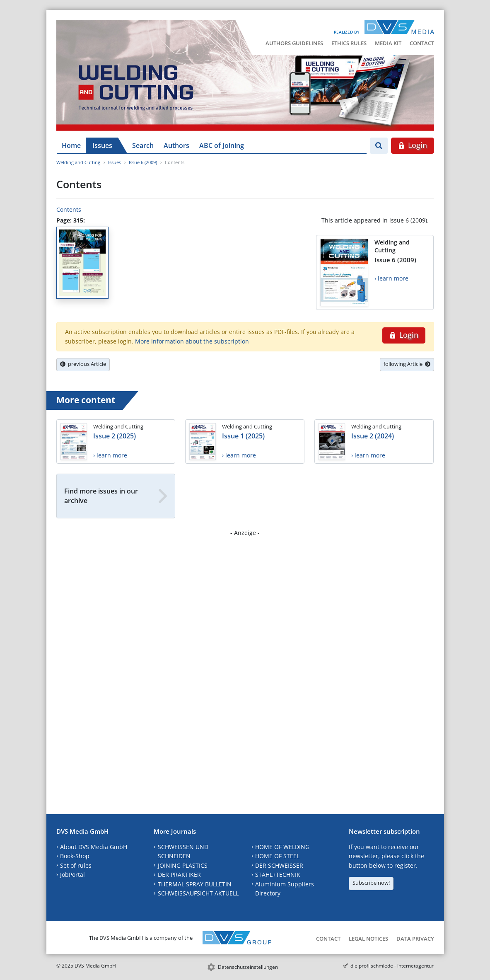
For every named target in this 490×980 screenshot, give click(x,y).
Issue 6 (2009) (143, 162)
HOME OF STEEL (277, 856)
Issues (102, 145)
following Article (407, 364)
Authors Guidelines (294, 43)
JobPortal (72, 875)
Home (71, 145)
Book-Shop (75, 856)
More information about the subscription (192, 341)
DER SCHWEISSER (279, 865)
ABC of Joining (222, 145)
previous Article (83, 364)
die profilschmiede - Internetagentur (392, 966)
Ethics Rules (349, 43)
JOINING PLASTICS (183, 865)
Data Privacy (415, 939)
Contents (69, 209)
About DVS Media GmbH (94, 847)
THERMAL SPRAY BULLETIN (195, 884)
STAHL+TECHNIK (278, 875)
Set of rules (76, 865)
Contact (422, 43)
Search (143, 145)
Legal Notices (368, 939)
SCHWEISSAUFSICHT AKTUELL (198, 893)
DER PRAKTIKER (179, 875)
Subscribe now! (371, 883)
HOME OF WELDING (282, 847)
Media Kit (388, 43)
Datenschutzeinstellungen (248, 967)
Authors (176, 145)
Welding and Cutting (78, 162)
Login (412, 145)
